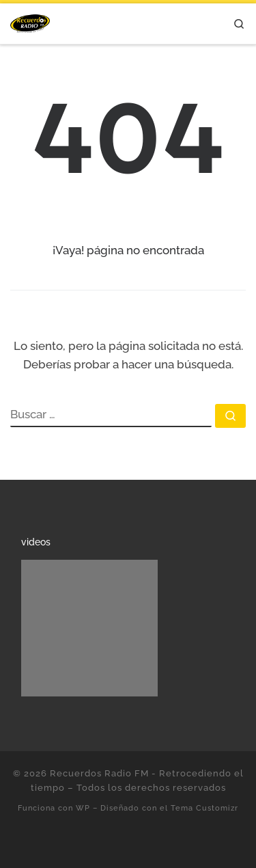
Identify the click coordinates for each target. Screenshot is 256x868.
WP (83, 808)
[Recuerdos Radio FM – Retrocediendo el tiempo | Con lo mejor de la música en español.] (30, 22)
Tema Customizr (204, 808)
